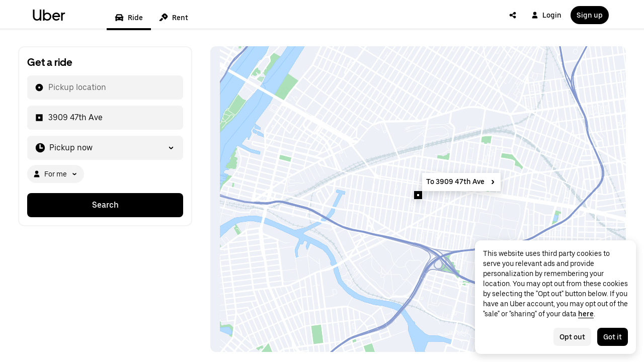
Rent (174, 18)
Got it (613, 337)
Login (546, 15)
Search (105, 205)
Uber (49, 15)
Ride (129, 18)
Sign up (590, 15)
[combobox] (48, 87)
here (586, 314)
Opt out (572, 337)
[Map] (418, 199)
